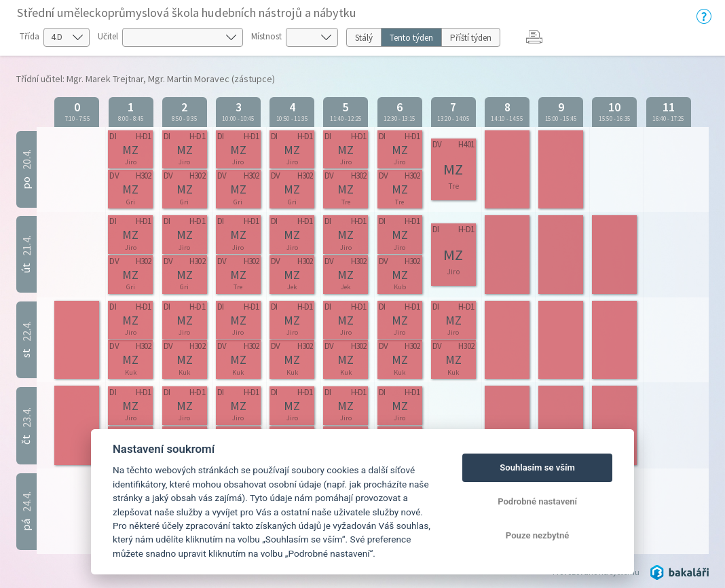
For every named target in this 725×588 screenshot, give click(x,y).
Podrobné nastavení (537, 501)
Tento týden (411, 38)
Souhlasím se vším (537, 467)
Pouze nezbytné (538, 535)
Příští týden (471, 38)
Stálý (364, 38)
